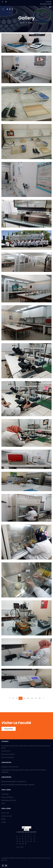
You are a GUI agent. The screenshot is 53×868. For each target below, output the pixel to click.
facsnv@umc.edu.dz (8, 754)
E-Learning (5, 794)
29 (23, 844)
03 (21, 698)
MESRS (3, 819)
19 (34, 839)
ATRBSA (4, 822)
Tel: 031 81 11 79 (6, 751)
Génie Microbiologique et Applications (14, 782)
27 (17, 844)
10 (28, 837)
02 (17, 698)
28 (20, 844)
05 (28, 698)
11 (31, 837)
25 (31, 841)
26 (34, 841)
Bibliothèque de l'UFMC (9, 800)
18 (31, 839)
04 (24, 698)
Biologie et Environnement (10, 767)
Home (22, 23)
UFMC (3, 803)
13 (17, 839)
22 (23, 841)
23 (26, 841)
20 (17, 841)
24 (28, 841)
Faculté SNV (9, 729)
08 (40, 698)
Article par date (6, 816)
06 (32, 698)
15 (23, 839)
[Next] (43, 698)
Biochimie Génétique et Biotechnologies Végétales (18, 785)
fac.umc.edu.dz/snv (8, 757)
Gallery (30, 23)
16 (25, 839)
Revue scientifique (7, 797)
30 (26, 844)
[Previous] (10, 698)
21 (20, 841)
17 (28, 839)
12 (34, 837)
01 (13, 698)
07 (36, 698)
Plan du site (5, 813)
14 (20, 839)
